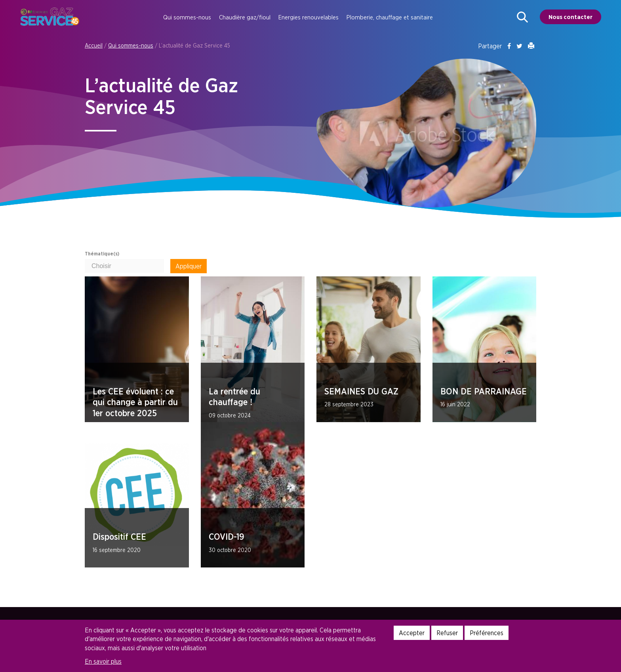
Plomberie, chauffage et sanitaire (390, 17)
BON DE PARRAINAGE (484, 391)
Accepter (412, 633)
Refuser (447, 633)
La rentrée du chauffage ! (234, 397)
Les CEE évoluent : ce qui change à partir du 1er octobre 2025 (135, 402)
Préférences (487, 633)
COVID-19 (227, 537)
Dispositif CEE (119, 537)
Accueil (94, 45)
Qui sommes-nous (187, 17)
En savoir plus (103, 661)
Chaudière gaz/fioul (245, 17)
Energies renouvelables (309, 17)
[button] (522, 17)
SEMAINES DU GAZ (361, 391)
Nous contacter (571, 17)
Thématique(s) (102, 254)
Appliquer (189, 266)
